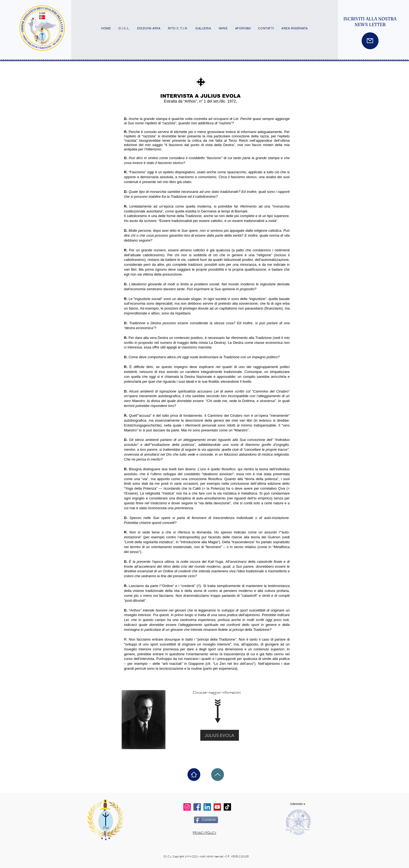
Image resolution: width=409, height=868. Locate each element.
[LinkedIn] (207, 807)
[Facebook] (197, 807)
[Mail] (370, 41)
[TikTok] (227, 807)
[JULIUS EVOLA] (220, 735)
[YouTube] (217, 807)
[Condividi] (206, 820)
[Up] (218, 775)
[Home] (194, 775)
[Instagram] (187, 807)
